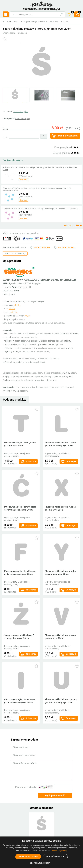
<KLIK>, (12, 309)
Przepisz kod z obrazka (26, 787)
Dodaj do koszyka (68, 136)
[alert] (41, 852)
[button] (41, 863)
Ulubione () (72, 12)
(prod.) (79, 12)
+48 (42, 247)
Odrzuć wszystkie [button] (55, 857)
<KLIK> (17, 305)
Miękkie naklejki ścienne (34, 21)
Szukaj (62, 14)
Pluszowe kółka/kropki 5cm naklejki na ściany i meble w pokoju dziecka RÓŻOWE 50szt (41, 209)
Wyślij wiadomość (55, 796)
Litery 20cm (54, 21)
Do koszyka (31, 461)
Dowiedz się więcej (59, 851)
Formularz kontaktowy (15, 253)
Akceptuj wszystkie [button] (28, 857)
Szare (66, 21)
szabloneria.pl (41, 6)
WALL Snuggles (21, 112)
